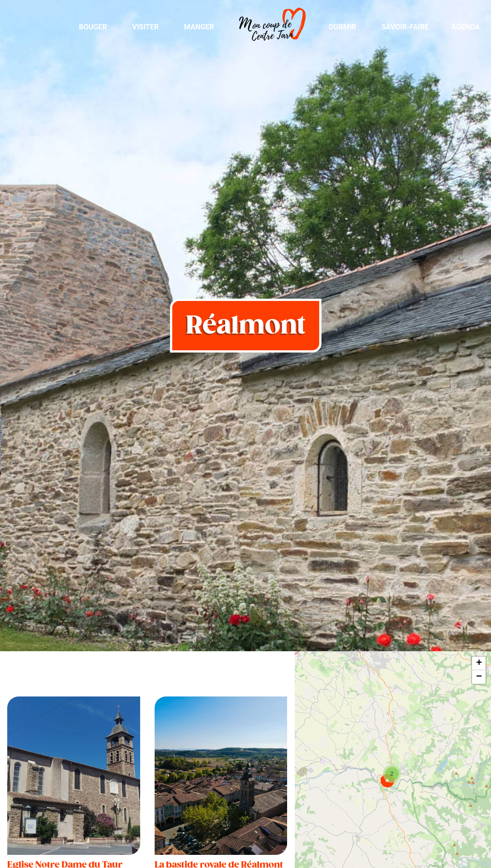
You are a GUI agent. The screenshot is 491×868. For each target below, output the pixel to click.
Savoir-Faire (405, 27)
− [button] (479, 677)
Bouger (93, 27)
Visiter (145, 27)
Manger (199, 27)
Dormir (342, 27)
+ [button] (479, 663)
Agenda (465, 27)
